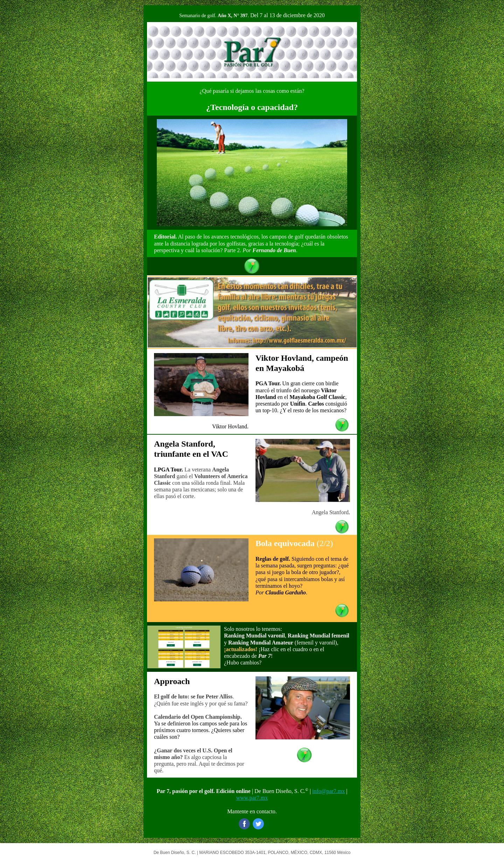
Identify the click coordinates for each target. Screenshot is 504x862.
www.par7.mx (252, 798)
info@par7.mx (328, 791)
